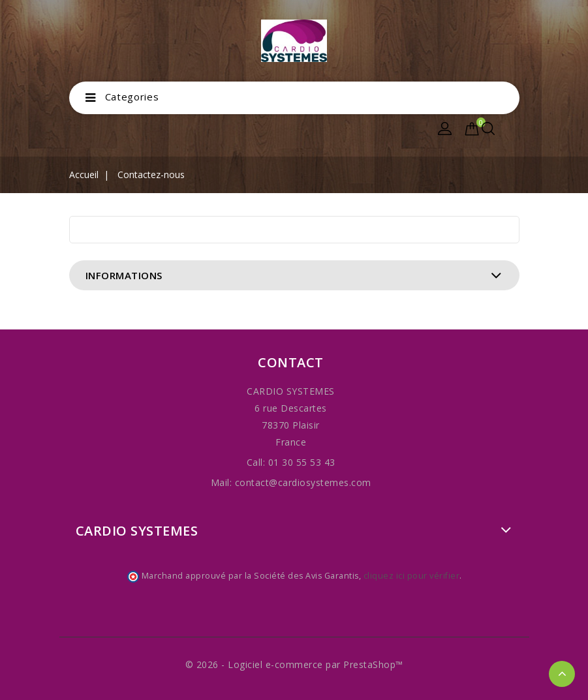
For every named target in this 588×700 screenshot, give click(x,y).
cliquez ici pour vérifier (412, 576)
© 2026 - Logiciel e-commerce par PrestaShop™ (294, 664)
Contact (291, 362)
